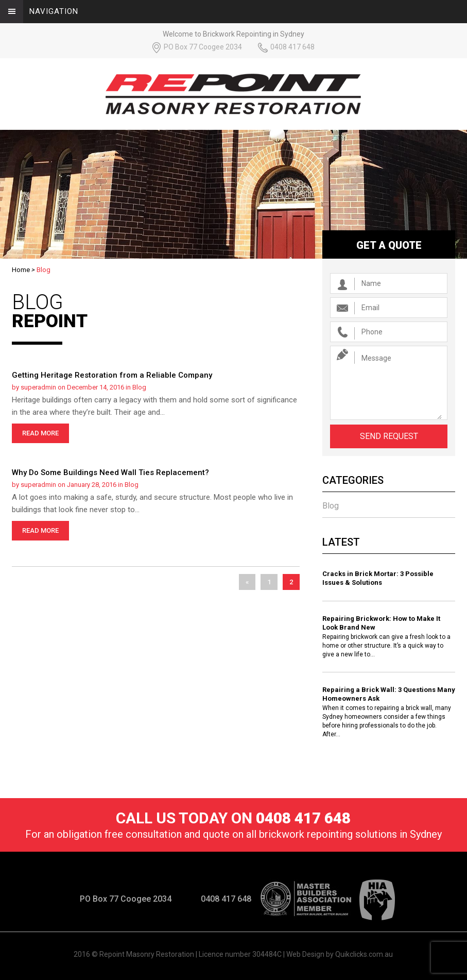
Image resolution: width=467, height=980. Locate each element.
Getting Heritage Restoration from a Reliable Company (112, 375)
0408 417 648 (292, 47)
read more (40, 433)
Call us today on (233, 818)
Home (21, 270)
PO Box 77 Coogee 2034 (203, 47)
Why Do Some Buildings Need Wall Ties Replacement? (110, 472)
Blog (139, 387)
